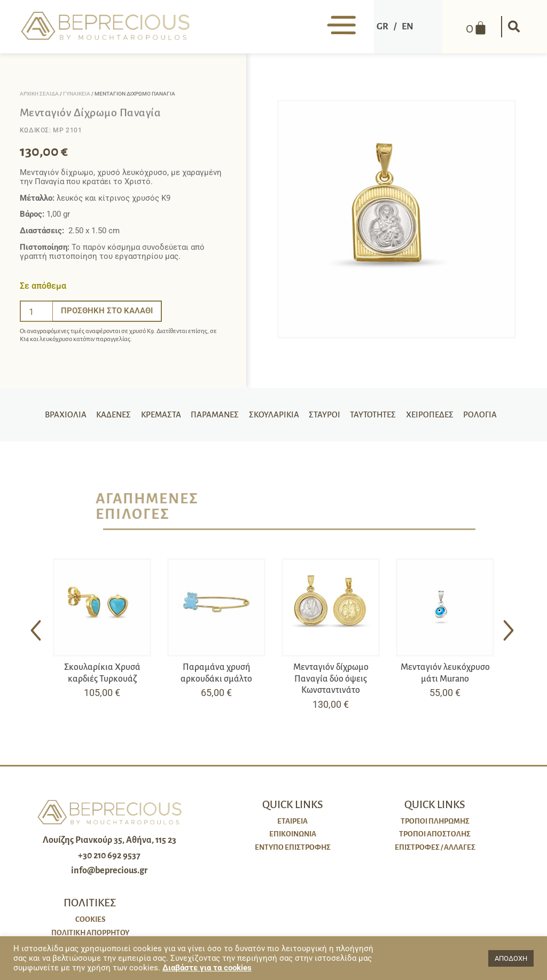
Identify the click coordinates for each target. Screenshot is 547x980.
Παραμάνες (213, 415)
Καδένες (108, 415)
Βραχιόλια (58, 415)
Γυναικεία (77, 94)
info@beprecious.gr (109, 871)
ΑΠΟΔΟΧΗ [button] (511, 958)
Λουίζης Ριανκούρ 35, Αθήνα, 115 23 (110, 840)
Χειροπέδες (436, 415)
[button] (513, 27)
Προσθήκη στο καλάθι (107, 311)
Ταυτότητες (376, 415)
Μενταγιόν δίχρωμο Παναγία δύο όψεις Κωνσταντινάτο (331, 679)
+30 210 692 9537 (109, 856)
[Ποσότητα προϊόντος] (36, 311)
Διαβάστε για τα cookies (207, 968)
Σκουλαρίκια (274, 415)
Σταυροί (326, 415)
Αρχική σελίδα (39, 94)
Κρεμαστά (157, 415)
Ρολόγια (488, 415)
